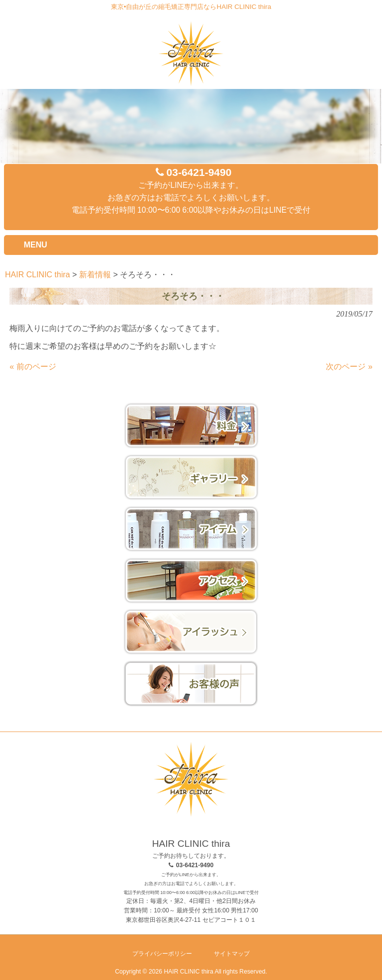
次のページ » (349, 367)
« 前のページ (33, 367)
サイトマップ (232, 954)
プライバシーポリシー (162, 954)
